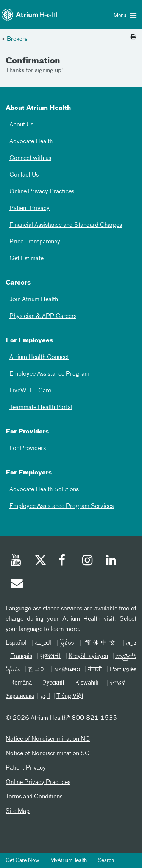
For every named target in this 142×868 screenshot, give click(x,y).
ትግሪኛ (118, 683)
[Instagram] (88, 561)
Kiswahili (87, 683)
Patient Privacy (30, 209)
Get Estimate (27, 259)
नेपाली (95, 670)
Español (16, 643)
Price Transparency (35, 242)
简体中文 (100, 643)
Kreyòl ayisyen (88, 656)
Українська (20, 696)
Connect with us (30, 158)
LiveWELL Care (30, 391)
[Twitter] (40, 561)
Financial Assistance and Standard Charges (66, 225)
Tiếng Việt (70, 696)
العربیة (43, 643)
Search (106, 860)
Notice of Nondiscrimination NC (48, 739)
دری (131, 643)
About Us (21, 125)
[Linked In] (112, 561)
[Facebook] (64, 561)
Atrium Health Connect (39, 357)
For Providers (28, 449)
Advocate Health (31, 142)
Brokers (17, 39)
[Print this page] (133, 37)
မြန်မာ (67, 643)
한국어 (37, 670)
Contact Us (24, 175)
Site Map (18, 811)
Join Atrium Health (34, 300)
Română (21, 683)
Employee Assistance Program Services (62, 506)
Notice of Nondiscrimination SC (48, 754)
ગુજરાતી (50, 656)
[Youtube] (16, 561)
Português (123, 670)
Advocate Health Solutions (44, 490)
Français (21, 656)
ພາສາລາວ (67, 670)
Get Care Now (22, 860)
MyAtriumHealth (69, 860)
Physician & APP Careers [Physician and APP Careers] (43, 316)
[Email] (16, 585)
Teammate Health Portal (41, 408)
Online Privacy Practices (42, 192)
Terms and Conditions (34, 797)
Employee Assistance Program (49, 374)
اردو (45, 696)
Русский (54, 683)
